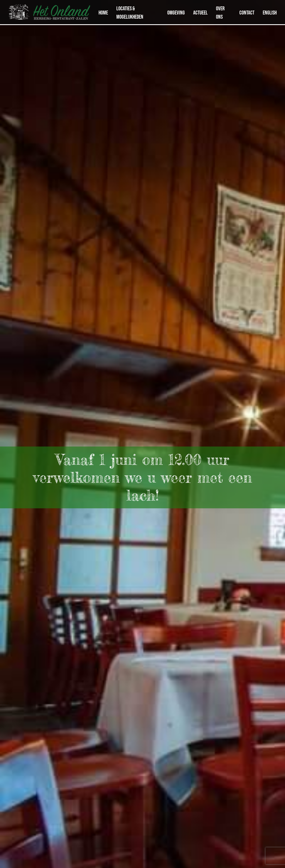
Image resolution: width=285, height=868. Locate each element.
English (270, 13)
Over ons (220, 13)
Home (103, 13)
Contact (247, 13)
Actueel (200, 13)
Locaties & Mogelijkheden (130, 13)
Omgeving (176, 13)
